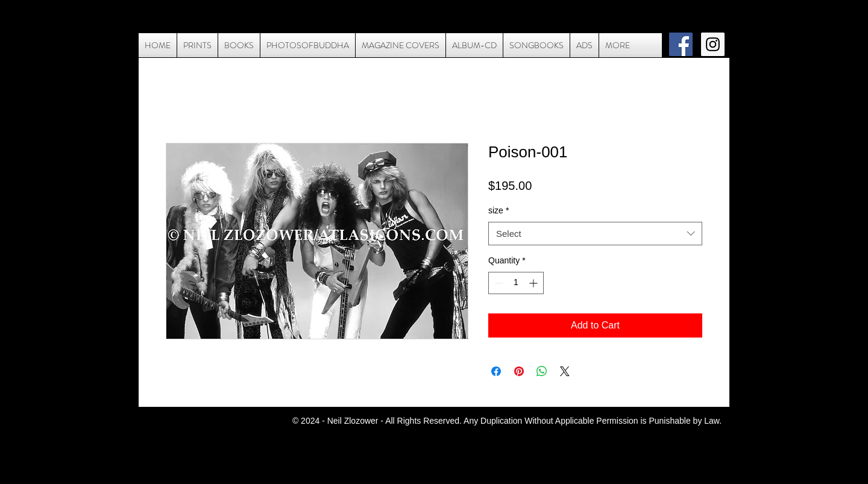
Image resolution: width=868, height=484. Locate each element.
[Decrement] (498, 283)
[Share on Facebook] (496, 371)
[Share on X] (565, 371)
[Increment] (534, 283)
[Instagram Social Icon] (713, 44)
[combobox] (595, 234)
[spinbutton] (516, 283)
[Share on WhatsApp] (542, 371)
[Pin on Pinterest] (519, 371)
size (498, 210)
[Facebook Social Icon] (681, 44)
